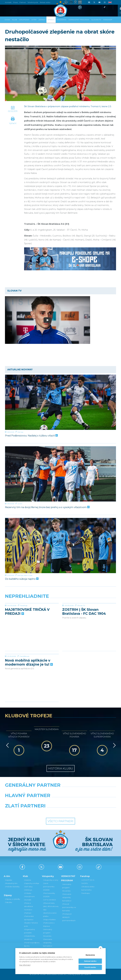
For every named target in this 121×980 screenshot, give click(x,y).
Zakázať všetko (90, 961)
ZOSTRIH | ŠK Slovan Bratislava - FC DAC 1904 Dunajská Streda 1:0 (84, 629)
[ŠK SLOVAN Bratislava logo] (60, 9)
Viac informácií (25, 965)
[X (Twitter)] (94, 2)
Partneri (28, 913)
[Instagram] (105, 2)
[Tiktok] (105, 7)
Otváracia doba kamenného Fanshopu (88, 890)
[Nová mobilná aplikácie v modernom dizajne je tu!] (32, 663)
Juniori (20, 504)
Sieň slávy (28, 887)
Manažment (29, 896)
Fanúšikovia (24, 674)
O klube (28, 893)
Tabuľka (8, 902)
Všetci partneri (60, 821)
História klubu (61, 768)
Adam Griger (28, 575)
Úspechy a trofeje (32, 883)
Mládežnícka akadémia (29, 938)
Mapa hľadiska (49, 920)
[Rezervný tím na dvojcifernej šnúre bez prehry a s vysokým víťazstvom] (60, 474)
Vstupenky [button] (24, 20)
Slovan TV (81, 623)
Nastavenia (90, 955)
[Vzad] (7, 745)
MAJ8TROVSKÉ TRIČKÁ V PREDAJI (27, 629)
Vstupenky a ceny (51, 880)
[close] (100, 948)
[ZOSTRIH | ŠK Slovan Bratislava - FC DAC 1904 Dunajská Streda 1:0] (89, 612)
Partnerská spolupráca (29, 918)
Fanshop (24, 623)
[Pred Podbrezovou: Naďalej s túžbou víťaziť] (60, 402)
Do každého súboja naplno (22, 579)
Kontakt (28, 900)
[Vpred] (114, 745)
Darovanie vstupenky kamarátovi (48, 943)
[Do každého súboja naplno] (60, 546)
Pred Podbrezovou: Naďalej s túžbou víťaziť (31, 436)
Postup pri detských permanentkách (69, 917)
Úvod (7, 20)
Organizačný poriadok (29, 931)
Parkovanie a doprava (49, 924)
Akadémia (62, 20)
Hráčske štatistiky (12, 887)
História (28, 880)
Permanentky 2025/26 (49, 895)
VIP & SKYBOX (50, 900)
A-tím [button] (34, 20)
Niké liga (20, 432)
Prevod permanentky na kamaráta (69, 907)
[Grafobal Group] (75, 812)
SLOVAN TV (96, 20)
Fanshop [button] (108, 20)
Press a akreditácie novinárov (29, 906)
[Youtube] (99, 2)
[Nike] (60, 791)
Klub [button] (14, 20)
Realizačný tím (11, 883)
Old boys (28, 890)
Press (15, 2)
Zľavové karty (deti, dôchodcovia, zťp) (51, 906)
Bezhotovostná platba (50, 915)
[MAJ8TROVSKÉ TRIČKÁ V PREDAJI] (32, 612)
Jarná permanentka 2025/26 (49, 887)
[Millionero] (80, 801)
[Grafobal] (41, 801)
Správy (51, 20)
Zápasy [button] (42, 20)
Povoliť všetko (90, 967)
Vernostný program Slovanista (48, 933)
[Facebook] (89, 2)
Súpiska (8, 880)
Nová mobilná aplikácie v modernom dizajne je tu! (29, 680)
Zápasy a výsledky (13, 899)
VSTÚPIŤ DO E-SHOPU (88, 882)
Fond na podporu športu (32, 944)
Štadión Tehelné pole (31, 924)
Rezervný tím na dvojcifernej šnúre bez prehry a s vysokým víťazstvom (47, 507)
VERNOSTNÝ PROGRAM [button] (79, 20)
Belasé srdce (45, 2)
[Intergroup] (46, 812)
